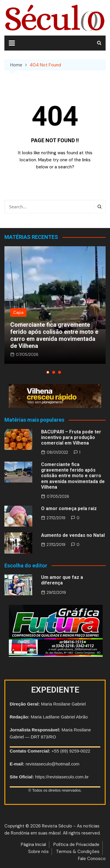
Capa (18, 312)
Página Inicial (33, 844)
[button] (48, 372)
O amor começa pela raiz (69, 508)
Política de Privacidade (76, 844)
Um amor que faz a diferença (62, 580)
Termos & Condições (78, 852)
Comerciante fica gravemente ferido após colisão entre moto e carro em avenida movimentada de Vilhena (54, 335)
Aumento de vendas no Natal (73, 535)
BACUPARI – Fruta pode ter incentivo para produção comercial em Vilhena (71, 437)
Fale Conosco (92, 859)
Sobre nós (38, 852)
